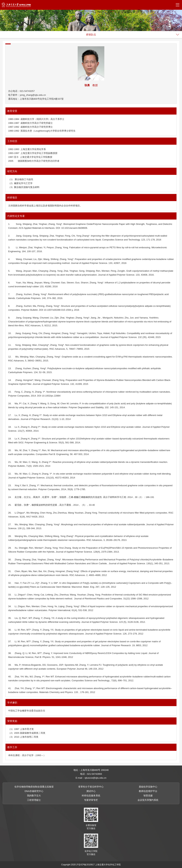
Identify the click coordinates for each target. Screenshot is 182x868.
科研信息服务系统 (91, 796)
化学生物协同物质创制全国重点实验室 (34, 787)
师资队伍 (91, 35)
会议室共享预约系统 (148, 800)
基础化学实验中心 (148, 787)
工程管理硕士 (34, 800)
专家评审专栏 (91, 800)
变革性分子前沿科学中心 (91, 787)
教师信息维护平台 (148, 791)
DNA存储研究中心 (34, 791)
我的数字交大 (34, 796)
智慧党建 (148, 796)
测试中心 (91, 791)
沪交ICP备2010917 (85, 865)
